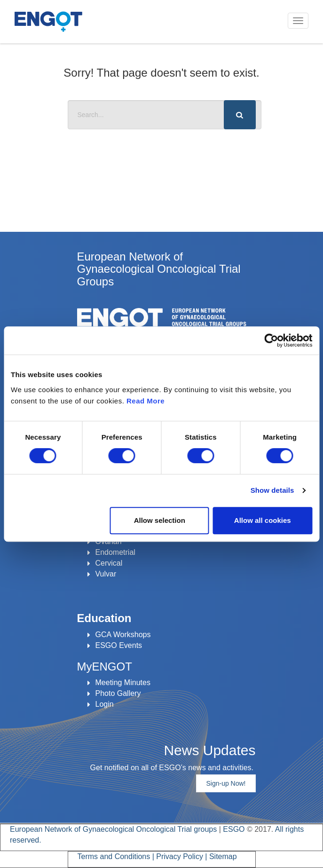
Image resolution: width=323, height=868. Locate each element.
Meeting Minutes (123, 683)
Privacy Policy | (183, 856)
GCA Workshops (123, 635)
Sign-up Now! (226, 783)
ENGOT (48, 22)
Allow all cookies (263, 520)
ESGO (234, 829)
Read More (146, 401)
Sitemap (223, 856)
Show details (272, 490)
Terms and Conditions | (117, 856)
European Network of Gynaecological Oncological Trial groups (114, 829)
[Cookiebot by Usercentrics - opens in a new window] (271, 340)
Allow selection (160, 520)
